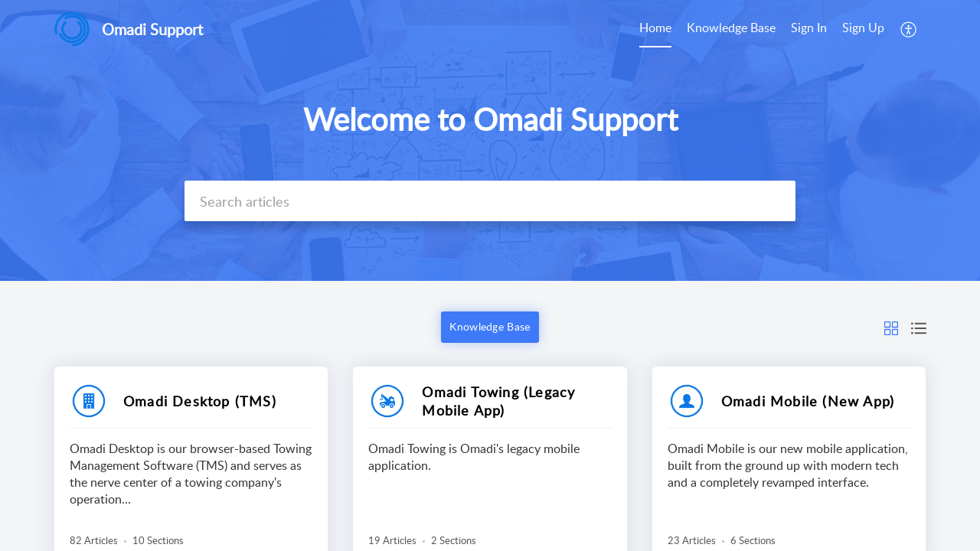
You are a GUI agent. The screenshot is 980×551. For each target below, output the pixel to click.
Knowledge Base (731, 28)
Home (655, 28)
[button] (909, 29)
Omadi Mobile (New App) (808, 401)
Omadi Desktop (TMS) (200, 401)
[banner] (490, 140)
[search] (490, 201)
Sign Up (863, 28)
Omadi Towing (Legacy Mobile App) (498, 401)
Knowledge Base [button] (490, 326)
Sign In (809, 28)
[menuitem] (655, 29)
